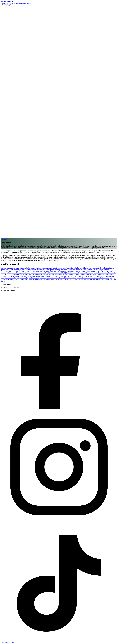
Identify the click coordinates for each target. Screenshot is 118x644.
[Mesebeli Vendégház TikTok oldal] (59, 641)
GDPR (12, 642)
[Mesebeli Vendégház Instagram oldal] (59, 524)
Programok (12, 3)
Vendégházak (5, 3)
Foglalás (29, 3)
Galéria (18, 3)
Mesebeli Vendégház (7, 1)
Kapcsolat (23, 3)
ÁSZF (8, 642)
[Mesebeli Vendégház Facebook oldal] (59, 408)
